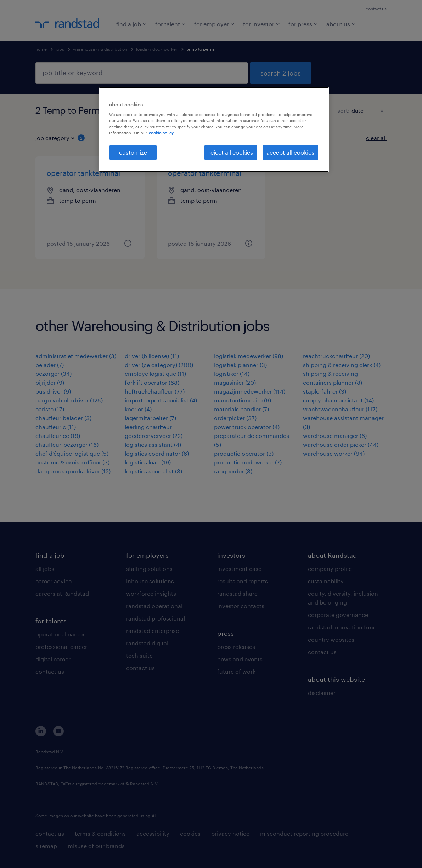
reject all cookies (231, 152)
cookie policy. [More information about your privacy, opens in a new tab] (162, 133)
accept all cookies (290, 152)
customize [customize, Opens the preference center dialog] (133, 152)
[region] (214, 129)
